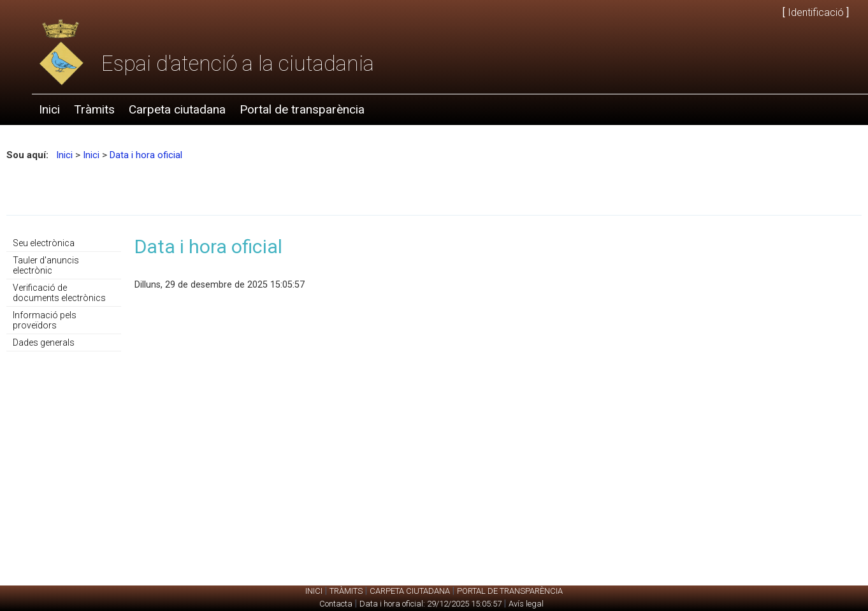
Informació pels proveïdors (45, 320)
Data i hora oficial (146, 155)
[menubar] (202, 110)
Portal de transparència (302, 109)
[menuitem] (49, 110)
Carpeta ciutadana (177, 109)
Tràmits (94, 109)
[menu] (64, 293)
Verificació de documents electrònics (59, 293)
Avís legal (526, 604)
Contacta (336, 604)
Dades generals (44, 342)
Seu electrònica (44, 243)
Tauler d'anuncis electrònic (46, 265)
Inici (49, 109)
